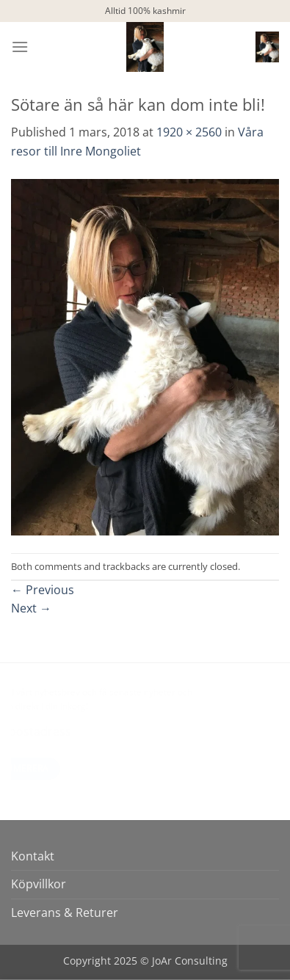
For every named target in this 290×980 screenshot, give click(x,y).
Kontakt (33, 856)
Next (31, 608)
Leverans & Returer (65, 913)
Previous (43, 590)
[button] (20, 47)
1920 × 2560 (189, 132)
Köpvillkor (39, 884)
